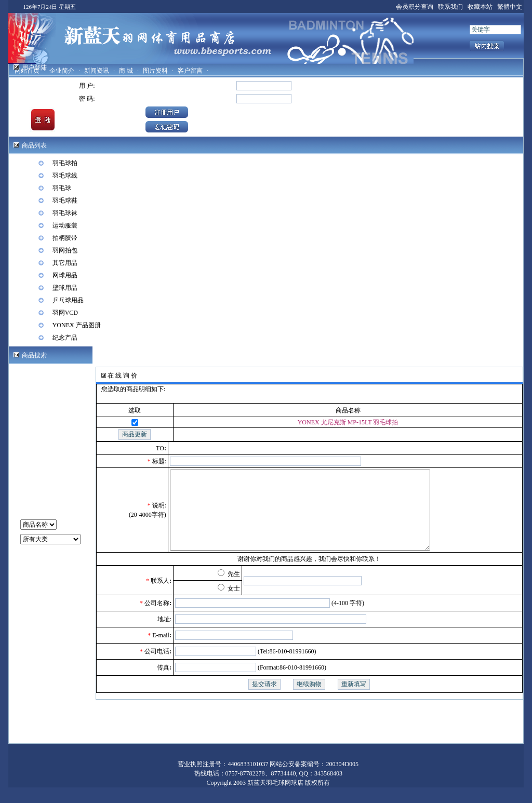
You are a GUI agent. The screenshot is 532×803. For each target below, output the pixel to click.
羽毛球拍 (65, 163)
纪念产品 (65, 338)
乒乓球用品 (68, 300)
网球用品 (65, 275)
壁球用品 (65, 288)
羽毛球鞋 (65, 200)
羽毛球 (62, 188)
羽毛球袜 (65, 213)
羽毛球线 (65, 176)
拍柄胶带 (65, 238)
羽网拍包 (65, 250)
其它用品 (65, 263)
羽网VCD (65, 313)
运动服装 (65, 225)
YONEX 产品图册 (77, 325)
